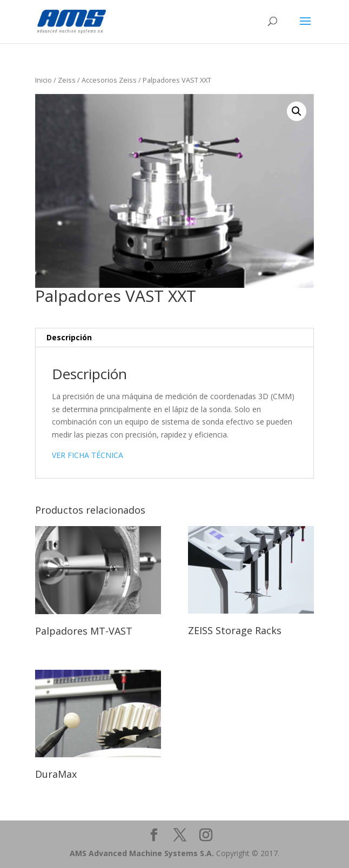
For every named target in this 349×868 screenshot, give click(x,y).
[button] (297, 111)
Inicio (43, 80)
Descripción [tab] (69, 337)
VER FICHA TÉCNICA (88, 455)
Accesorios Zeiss (109, 80)
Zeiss (67, 80)
